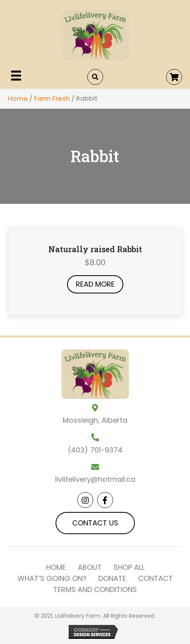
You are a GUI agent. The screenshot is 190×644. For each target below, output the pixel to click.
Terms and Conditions (95, 590)
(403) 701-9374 (95, 450)
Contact (155, 579)
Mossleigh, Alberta (95, 420)
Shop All (129, 567)
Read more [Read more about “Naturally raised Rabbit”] (95, 284)
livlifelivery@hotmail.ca (95, 479)
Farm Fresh (52, 99)
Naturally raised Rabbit (95, 249)
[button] (174, 77)
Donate (112, 579)
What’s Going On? (52, 579)
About (90, 567)
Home (18, 99)
